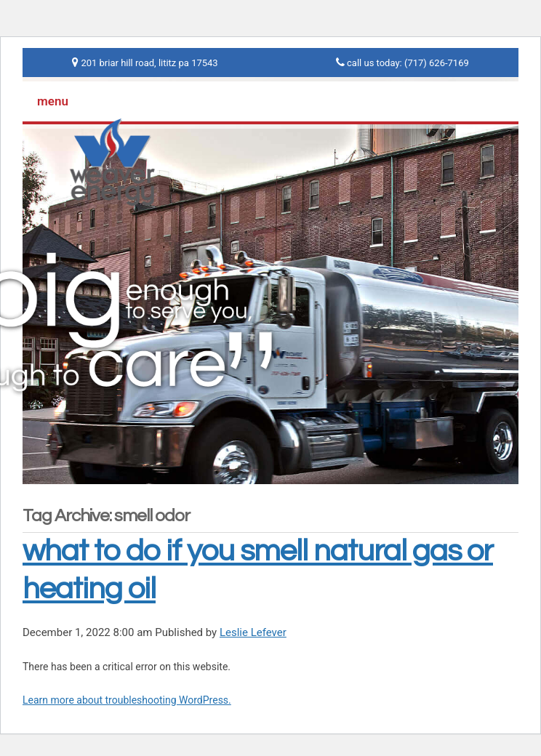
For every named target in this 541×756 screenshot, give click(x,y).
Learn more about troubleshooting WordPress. (127, 700)
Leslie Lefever (253, 632)
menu (53, 101)
